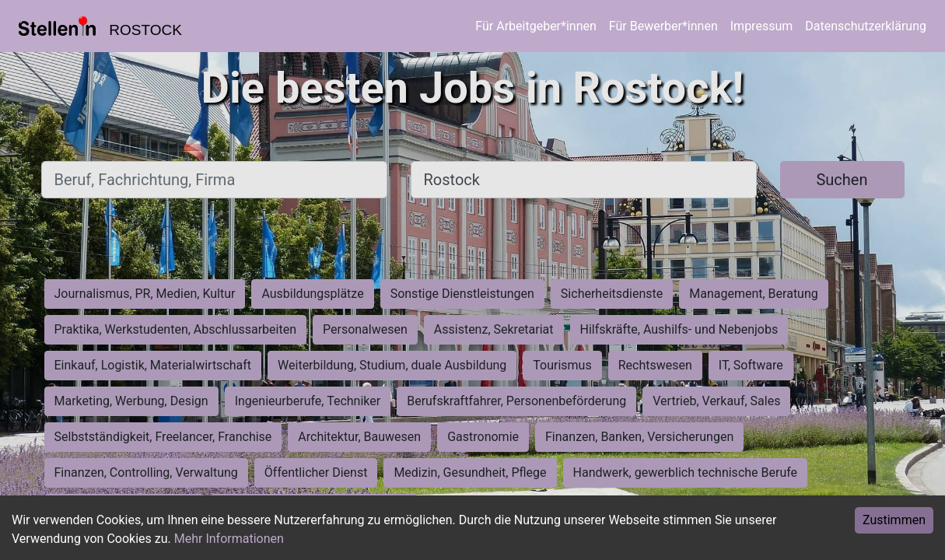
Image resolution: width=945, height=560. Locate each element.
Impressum (762, 26)
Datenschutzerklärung (866, 26)
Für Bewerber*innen (663, 26)
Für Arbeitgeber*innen (535, 26)
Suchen (842, 180)
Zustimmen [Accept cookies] (894, 520)
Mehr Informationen (229, 539)
